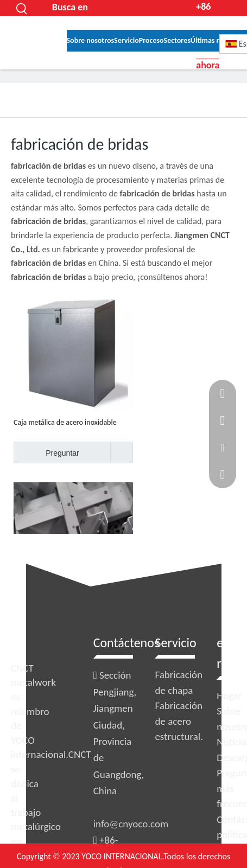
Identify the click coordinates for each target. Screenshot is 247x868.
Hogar (229, 696)
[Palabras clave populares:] (22, 8)
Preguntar (46, 452)
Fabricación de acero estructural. (179, 721)
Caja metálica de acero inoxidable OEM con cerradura (65, 423)
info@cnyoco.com (131, 824)
